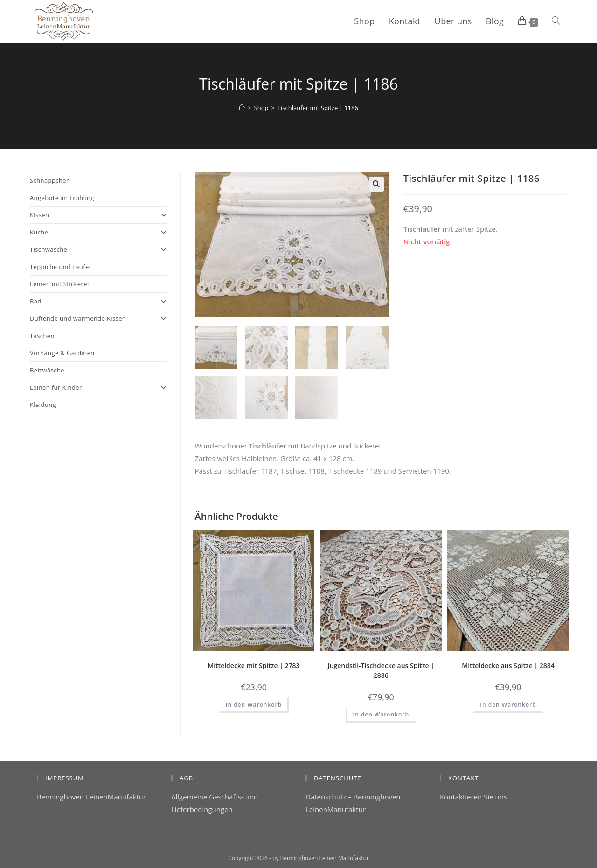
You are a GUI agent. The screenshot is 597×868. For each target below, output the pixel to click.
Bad (98, 301)
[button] (376, 184)
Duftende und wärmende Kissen (98, 318)
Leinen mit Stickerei (59, 284)
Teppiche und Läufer (61, 267)
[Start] (242, 108)
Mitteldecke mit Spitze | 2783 (253, 665)
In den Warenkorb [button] (254, 705)
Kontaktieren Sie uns (473, 797)
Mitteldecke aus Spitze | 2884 (508, 665)
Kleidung (43, 405)
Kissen (98, 215)
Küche (98, 232)
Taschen (42, 336)
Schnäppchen (50, 180)
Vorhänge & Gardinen (62, 353)
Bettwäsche (47, 370)
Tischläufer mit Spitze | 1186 (318, 108)
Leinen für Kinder (98, 387)
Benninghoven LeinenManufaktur (91, 797)
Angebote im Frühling (62, 198)
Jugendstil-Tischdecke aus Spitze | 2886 (381, 670)
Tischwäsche (98, 249)
